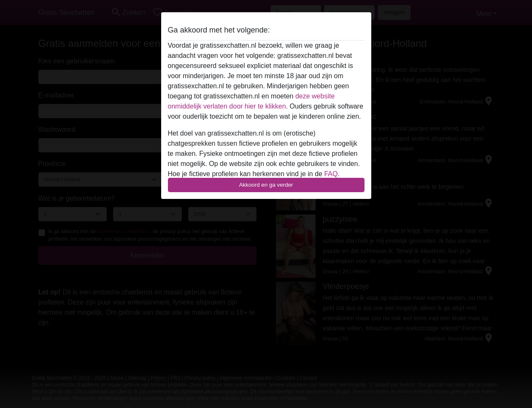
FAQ (331, 174)
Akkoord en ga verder (266, 185)
